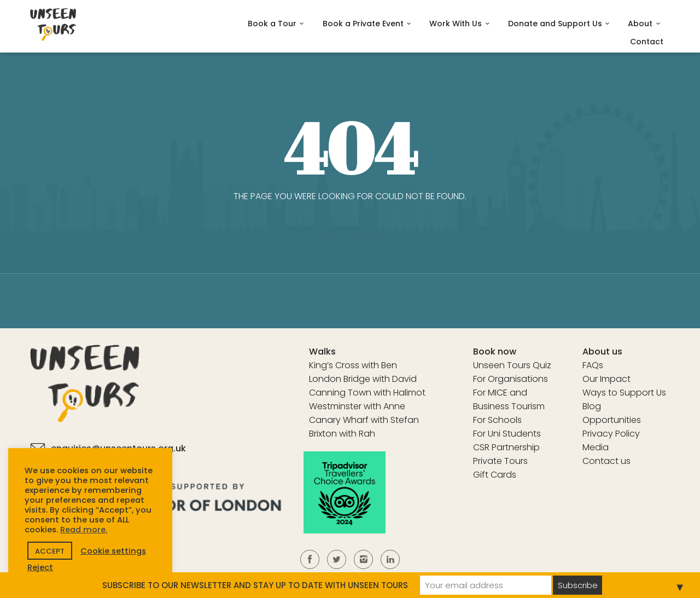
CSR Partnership (506, 447)
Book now (495, 352)
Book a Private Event (363, 24)
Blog (592, 406)
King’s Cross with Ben (353, 365)
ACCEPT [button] (50, 551)
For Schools (497, 420)
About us (602, 352)
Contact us (606, 461)
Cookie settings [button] (113, 551)
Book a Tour (272, 24)
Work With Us (456, 24)
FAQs (593, 365)
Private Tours (500, 461)
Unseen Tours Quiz (512, 365)
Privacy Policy (611, 434)
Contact (647, 42)
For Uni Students (507, 434)
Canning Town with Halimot (367, 393)
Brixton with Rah (342, 434)
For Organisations (511, 379)
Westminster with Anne (357, 406)
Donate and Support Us (555, 24)
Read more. (84, 530)
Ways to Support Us (624, 393)
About (640, 24)
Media (596, 447)
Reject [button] (40, 567)
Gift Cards (495, 475)
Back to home (350, 220)
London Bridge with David (363, 379)
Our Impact (606, 379)
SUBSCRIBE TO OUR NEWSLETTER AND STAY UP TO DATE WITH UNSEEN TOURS (255, 585)
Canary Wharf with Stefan (364, 420)
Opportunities (612, 420)
